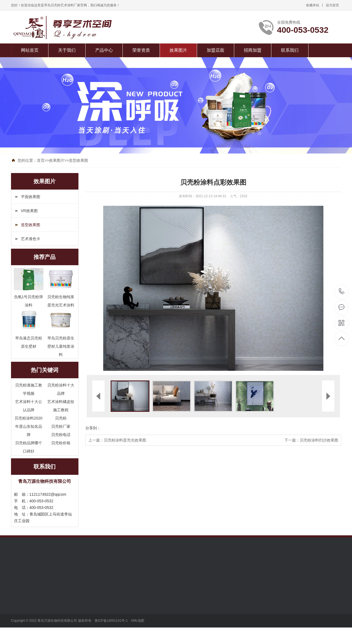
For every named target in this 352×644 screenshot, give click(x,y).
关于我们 (67, 50)
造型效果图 (78, 160)
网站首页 (30, 50)
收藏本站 (313, 5)
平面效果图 (31, 197)
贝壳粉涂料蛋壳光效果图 (125, 440)
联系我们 (290, 50)
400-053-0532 (342, 292)
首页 (41, 160)
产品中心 (104, 50)
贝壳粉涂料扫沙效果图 (319, 440)
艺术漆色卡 (31, 239)
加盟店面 (215, 50)
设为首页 (332, 5)
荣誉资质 (141, 50)
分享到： (93, 428)
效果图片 (178, 50)
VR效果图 (29, 211)
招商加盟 (253, 50)
